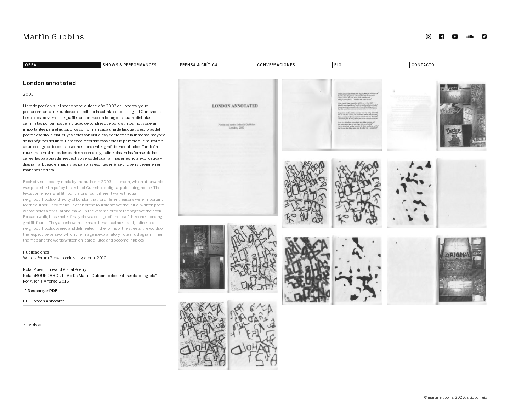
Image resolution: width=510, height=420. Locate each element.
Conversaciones (276, 65)
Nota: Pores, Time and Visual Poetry (55, 269)
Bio (338, 65)
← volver (33, 324)
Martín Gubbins (54, 37)
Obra (31, 65)
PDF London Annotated (44, 301)
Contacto (423, 65)
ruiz (484, 397)
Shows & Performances (130, 65)
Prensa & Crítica (199, 65)
